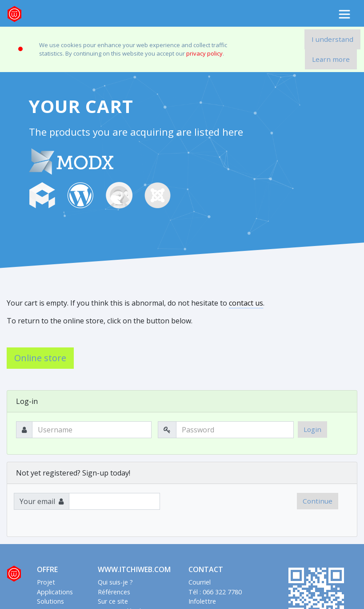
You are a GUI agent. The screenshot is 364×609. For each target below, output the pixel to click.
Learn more (331, 59)
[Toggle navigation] (344, 14)
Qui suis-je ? (115, 582)
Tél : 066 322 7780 (215, 592)
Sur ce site (113, 601)
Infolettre (202, 601)
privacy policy (204, 53)
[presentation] (229, 510)
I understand (332, 39)
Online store (40, 358)
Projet (46, 582)
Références (114, 592)
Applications (55, 592)
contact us (246, 303)
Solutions (50, 601)
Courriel (200, 582)
